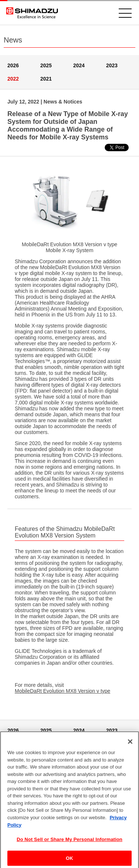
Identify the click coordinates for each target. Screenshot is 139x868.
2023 (112, 65)
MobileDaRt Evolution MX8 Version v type (62, 691)
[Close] (130, 744)
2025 (46, 65)
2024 (79, 65)
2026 (13, 65)
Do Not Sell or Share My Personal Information (69, 842)
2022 (13, 79)
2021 (46, 79)
